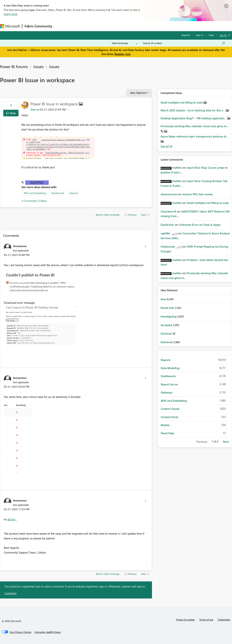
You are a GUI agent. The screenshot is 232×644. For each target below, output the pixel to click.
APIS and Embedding (35, 193)
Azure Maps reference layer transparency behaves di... (194, 136)
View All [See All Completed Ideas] (167, 146)
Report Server (169, 384)
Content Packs (170, 417)
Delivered (167, 342)
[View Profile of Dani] (33, 109)
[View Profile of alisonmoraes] (169, 194)
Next (226, 442)
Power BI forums (14, 66)
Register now (123, 54)
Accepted (37, 183)
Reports (74, 193)
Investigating (169, 316)
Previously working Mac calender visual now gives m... (195, 126)
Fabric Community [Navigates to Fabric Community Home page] (38, 26)
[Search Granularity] (125, 43)
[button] (58, 148)
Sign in (199, 35)
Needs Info (168, 308)
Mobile (165, 425)
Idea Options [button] (138, 93)
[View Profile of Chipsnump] (168, 246)
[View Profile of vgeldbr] (165, 233)
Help (211, 35)
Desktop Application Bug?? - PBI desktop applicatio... (194, 118)
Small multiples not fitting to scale (182, 102)
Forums (61, 26)
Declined (166, 333)
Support (154, 26)
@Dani (11, 519)
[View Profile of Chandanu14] (168, 211)
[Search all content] (184, 43)
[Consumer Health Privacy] (48, 632)
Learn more (11, 14)
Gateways (167, 392)
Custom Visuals (170, 409)
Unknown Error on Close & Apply (200, 225)
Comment (11, 593)
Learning (138, 26)
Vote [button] (12, 113)
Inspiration (77, 26)
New (164, 299)
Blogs (124, 26)
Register (186, 35)
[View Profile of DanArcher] (167, 225)
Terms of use (206, 619)
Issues (38, 66)
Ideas (92, 26)
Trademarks (224, 619)
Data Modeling (170, 368)
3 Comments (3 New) (34, 201)
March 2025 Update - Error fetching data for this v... (193, 110)
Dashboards (58, 193)
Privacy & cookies (185, 619)
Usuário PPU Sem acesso (197, 194)
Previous (202, 442)
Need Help (167, 433)
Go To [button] (223, 35)
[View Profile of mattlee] (177, 168)
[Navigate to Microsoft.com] (10, 26)
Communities (108, 26)
